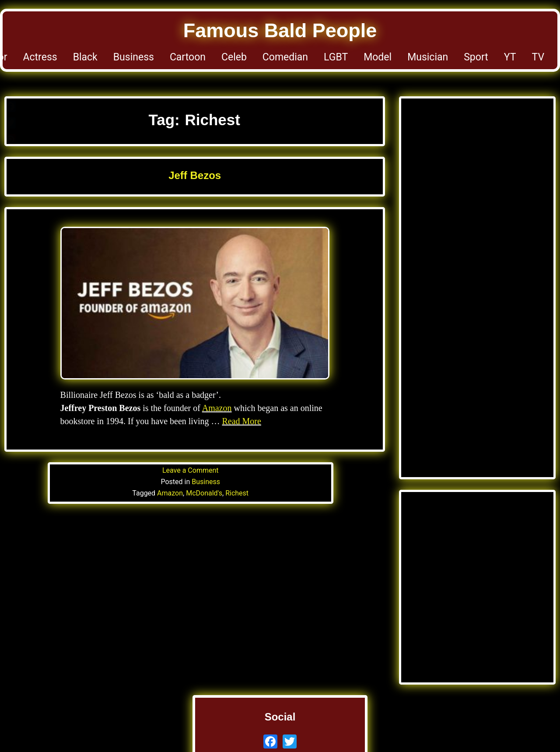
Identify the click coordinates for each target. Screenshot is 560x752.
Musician (428, 57)
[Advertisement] (477, 197)
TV (538, 57)
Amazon (217, 408)
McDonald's (204, 493)
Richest (237, 493)
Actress (40, 57)
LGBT (336, 57)
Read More (241, 421)
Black (85, 57)
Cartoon (188, 57)
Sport (476, 57)
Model (378, 57)
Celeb (234, 57)
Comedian (285, 57)
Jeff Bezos (195, 175)
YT (510, 57)
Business (134, 57)
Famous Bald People (280, 30)
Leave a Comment (191, 470)
